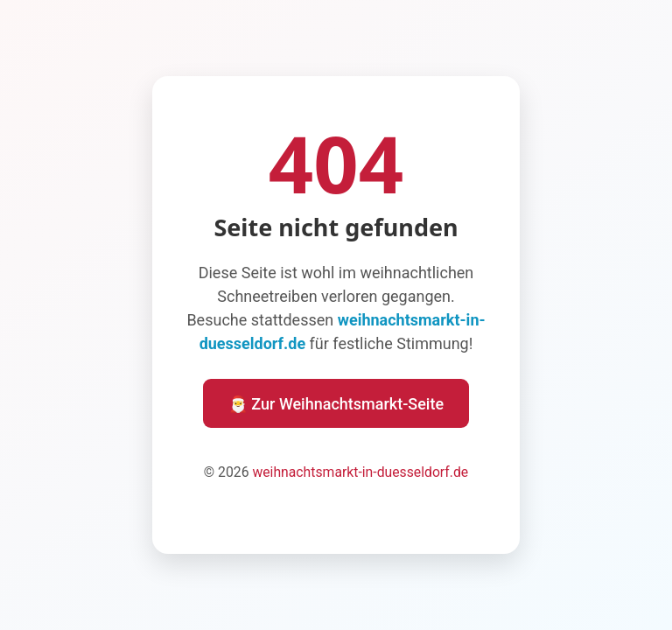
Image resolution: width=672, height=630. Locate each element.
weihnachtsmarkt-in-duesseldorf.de (360, 472)
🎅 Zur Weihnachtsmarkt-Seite (336, 404)
